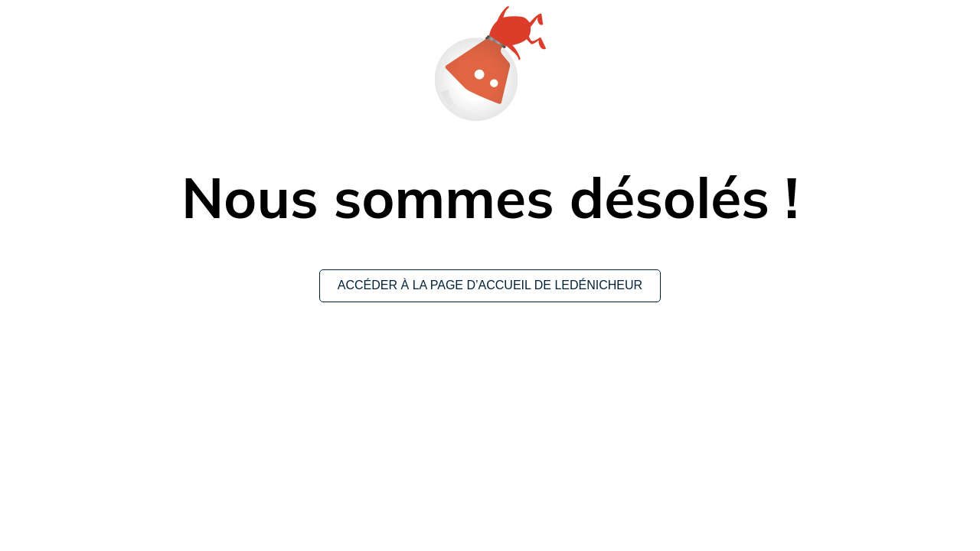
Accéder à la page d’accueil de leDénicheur (490, 285)
